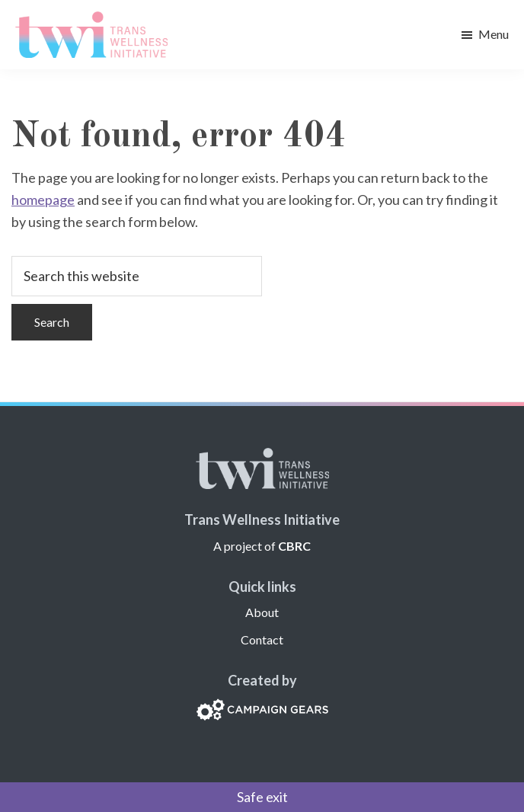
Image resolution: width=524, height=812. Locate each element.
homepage (43, 200)
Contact (262, 639)
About (262, 612)
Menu (494, 34)
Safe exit (262, 797)
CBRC (294, 546)
